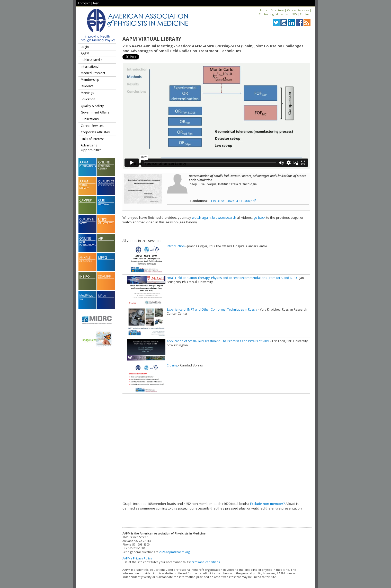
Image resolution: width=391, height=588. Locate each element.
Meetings (87, 93)
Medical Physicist (93, 73)
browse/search (224, 217)
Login (96, 3)
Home (263, 10)
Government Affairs (95, 112)
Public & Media (92, 60)
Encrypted (84, 3)
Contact (305, 14)
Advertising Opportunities (91, 148)
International (90, 67)
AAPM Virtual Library (152, 39)
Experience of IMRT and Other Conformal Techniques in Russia (212, 309)
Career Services (298, 10)
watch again (201, 217)
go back (259, 217)
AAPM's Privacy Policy (137, 558)
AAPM (85, 53)
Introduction (176, 246)
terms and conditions (205, 562)
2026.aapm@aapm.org (175, 552)
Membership (90, 80)
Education (88, 99)
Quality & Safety (92, 106)
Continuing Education (273, 14)
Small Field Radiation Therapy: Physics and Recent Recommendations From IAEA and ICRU (232, 278)
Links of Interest (92, 139)
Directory (277, 10)
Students (87, 86)
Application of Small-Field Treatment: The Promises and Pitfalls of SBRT (218, 341)
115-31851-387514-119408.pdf (233, 201)
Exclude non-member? (267, 504)
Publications (90, 119)
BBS (294, 14)
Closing (172, 365)
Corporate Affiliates (95, 132)
